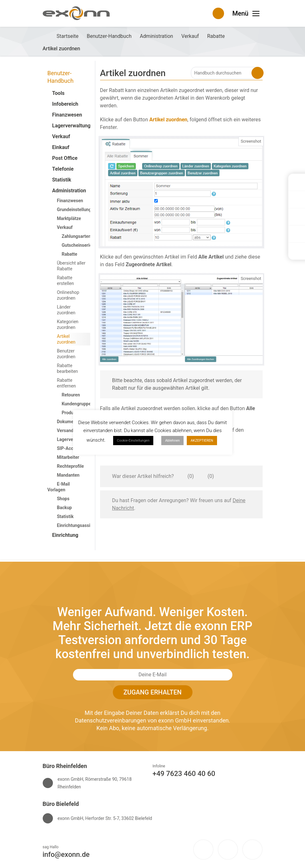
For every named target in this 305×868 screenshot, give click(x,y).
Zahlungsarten (76, 236)
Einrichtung (65, 535)
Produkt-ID (73, 413)
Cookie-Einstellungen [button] (133, 441)
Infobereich (65, 104)
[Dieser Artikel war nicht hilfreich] (203, 476)
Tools (58, 93)
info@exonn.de (66, 854)
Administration (69, 191)
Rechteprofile (70, 466)
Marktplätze (69, 218)
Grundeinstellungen (77, 210)
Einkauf (61, 147)
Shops (63, 499)
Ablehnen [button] (172, 441)
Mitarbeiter (68, 457)
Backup (65, 508)
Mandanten (68, 475)
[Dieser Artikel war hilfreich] (183, 476)
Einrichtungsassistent (79, 525)
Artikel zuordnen (66, 339)
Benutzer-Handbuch (61, 77)
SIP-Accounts (71, 448)
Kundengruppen (78, 404)
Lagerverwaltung (69, 126)
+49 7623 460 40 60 (184, 774)
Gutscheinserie (77, 245)
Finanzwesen (67, 115)
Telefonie (63, 169)
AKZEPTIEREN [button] (202, 441)
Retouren (71, 395)
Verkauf (61, 136)
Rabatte (70, 254)
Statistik (62, 180)
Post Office (65, 158)
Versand (65, 430)
